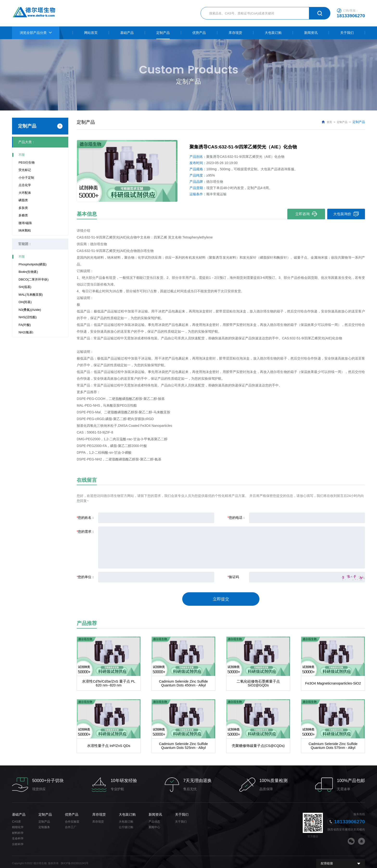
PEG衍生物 (27, 162)
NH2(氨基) (26, 332)
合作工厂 (71, 824)
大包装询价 (346, 214)
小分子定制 (26, 178)
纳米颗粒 (25, 230)
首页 (329, 122)
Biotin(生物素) (28, 272)
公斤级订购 (126, 824)
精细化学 (18, 824)
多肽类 (23, 208)
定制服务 (44, 824)
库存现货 (99, 812)
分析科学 (18, 841)
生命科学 (18, 836)
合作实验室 (72, 819)
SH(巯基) (25, 287)
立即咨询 (306, 214)
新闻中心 (154, 824)
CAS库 (16, 819)
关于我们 (182, 812)
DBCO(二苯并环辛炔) (34, 279)
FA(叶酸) (25, 325)
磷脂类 (23, 200)
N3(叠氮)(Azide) (30, 310)
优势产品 (72, 812)
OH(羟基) (25, 302)
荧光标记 (25, 170)
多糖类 (23, 215)
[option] (127, 171)
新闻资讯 (155, 812)
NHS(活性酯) (28, 317)
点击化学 (25, 185)
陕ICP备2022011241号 (75, 861)
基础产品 (19, 812)
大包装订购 (127, 812)
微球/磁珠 (25, 223)
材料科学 (18, 830)
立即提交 (221, 598)
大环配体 (25, 193)
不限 (22, 155)
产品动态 (154, 819)
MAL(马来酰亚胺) (31, 295)
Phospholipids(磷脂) (32, 264)
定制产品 (342, 122)
